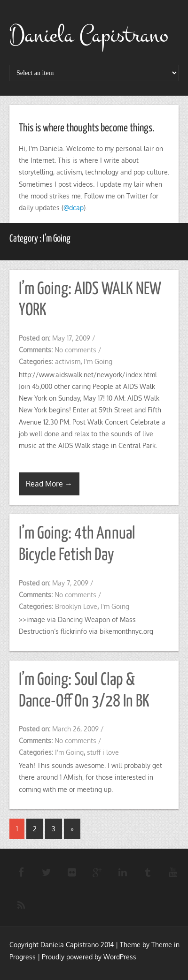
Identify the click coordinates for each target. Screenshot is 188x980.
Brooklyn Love (76, 606)
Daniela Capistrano (89, 35)
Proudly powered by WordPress (89, 957)
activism (68, 361)
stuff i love (103, 752)
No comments (75, 350)
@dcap (74, 208)
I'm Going (98, 361)
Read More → (49, 484)
